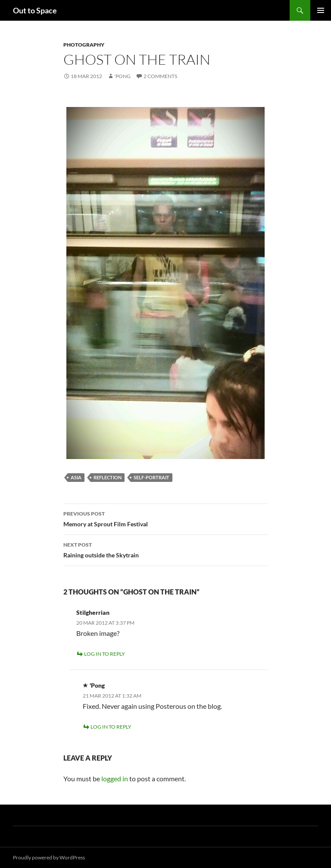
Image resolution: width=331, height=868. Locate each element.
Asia (76, 477)
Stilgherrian (93, 612)
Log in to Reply (105, 654)
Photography (84, 45)
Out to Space (35, 10)
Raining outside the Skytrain (165, 549)
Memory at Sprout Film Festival (165, 518)
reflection (108, 477)
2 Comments (160, 76)
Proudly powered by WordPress (49, 857)
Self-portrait (151, 477)
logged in (115, 778)
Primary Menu (321, 10)
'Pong (122, 76)
